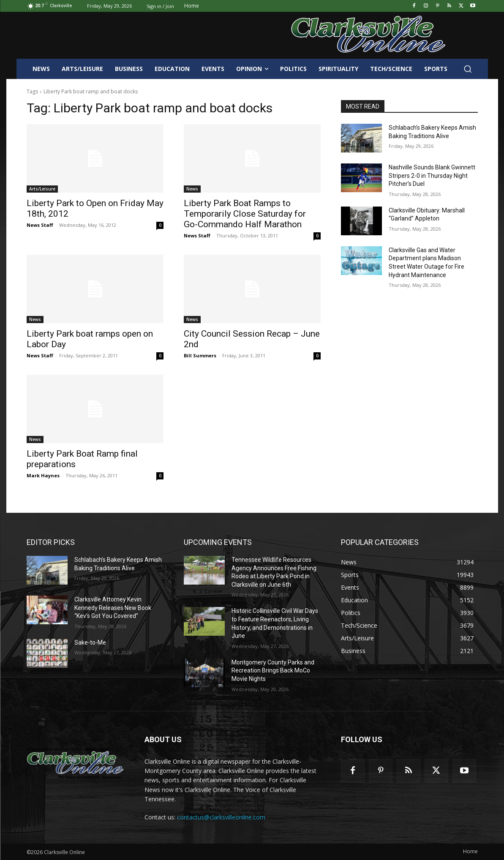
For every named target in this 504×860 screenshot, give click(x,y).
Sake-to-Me (90, 642)
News (192, 189)
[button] (468, 69)
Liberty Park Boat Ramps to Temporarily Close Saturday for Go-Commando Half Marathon (245, 214)
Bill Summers (200, 355)
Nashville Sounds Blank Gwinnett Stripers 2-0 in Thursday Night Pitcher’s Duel (432, 176)
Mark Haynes (43, 475)
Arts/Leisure (42, 189)
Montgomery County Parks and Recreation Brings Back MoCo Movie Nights (273, 671)
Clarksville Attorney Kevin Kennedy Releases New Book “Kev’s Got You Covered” (113, 608)
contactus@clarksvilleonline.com (221, 817)
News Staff (40, 225)
